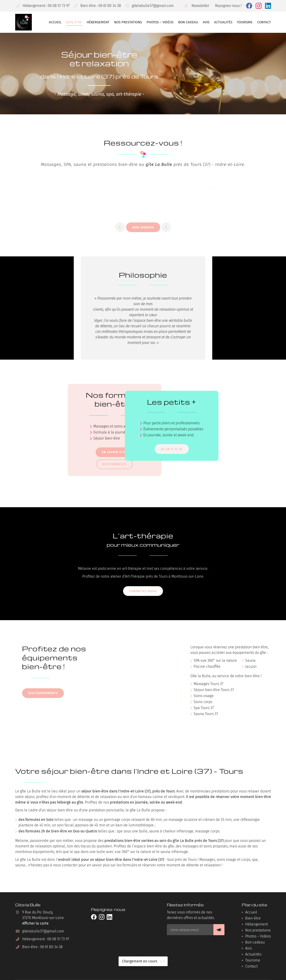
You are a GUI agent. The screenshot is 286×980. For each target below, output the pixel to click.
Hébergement (98, 22)
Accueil (55, 22)
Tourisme (245, 22)
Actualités (223, 22)
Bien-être (74, 22)
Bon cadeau (188, 22)
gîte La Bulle (159, 164)
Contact (264, 22)
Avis (206, 22)
